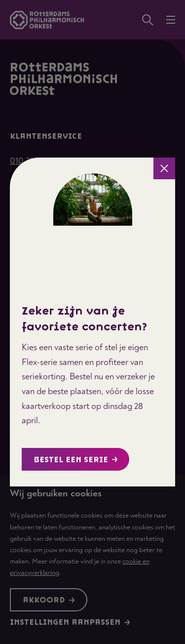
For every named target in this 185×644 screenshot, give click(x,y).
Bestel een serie (76, 460)
